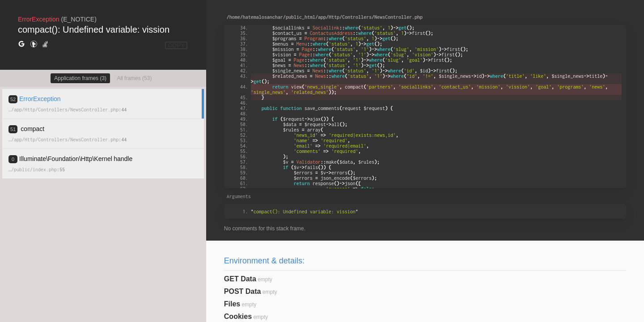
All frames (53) (134, 78)
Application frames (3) (80, 78)
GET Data (240, 279)
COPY (176, 45)
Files (232, 304)
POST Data (243, 291)
